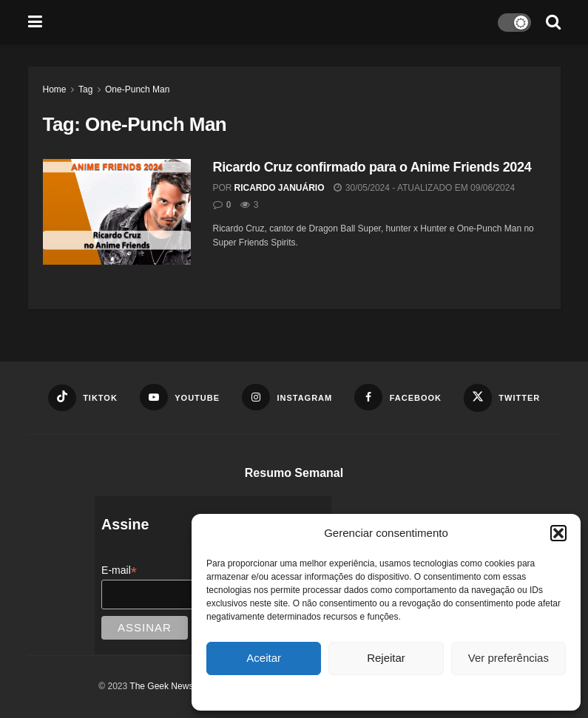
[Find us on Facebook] (398, 397)
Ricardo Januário (280, 188)
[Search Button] (553, 22)
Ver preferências (508, 658)
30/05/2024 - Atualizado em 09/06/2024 (425, 188)
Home (55, 89)
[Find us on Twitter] (502, 398)
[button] (558, 533)
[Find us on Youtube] (180, 397)
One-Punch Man (137, 89)
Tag (85, 89)
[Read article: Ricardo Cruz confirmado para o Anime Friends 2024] (117, 212)
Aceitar (264, 658)
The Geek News (161, 686)
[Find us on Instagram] (287, 397)
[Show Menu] (35, 22)
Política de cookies (379, 691)
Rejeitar (386, 658)
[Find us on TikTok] (83, 398)
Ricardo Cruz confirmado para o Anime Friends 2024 (372, 167)
